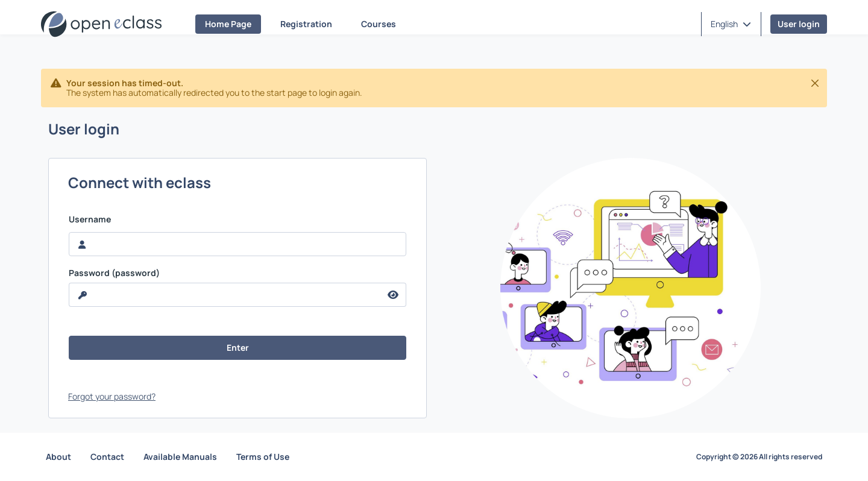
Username (90, 219)
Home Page (228, 24)
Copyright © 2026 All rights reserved (759, 457)
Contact (107, 457)
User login (799, 24)
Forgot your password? (112, 396)
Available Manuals (180, 457)
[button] (731, 24)
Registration (306, 24)
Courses (379, 24)
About (58, 457)
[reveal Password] (225, 295)
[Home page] (101, 24)
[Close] (815, 83)
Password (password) (114, 273)
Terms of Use (263, 457)
